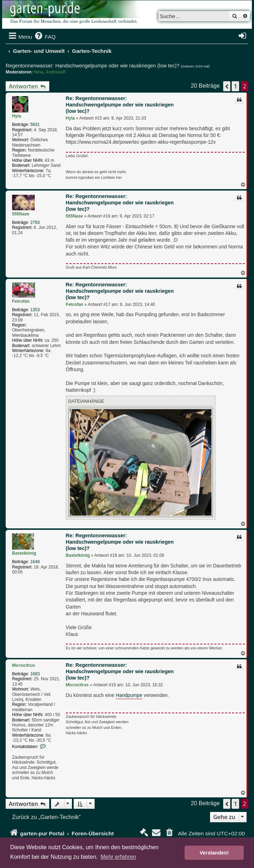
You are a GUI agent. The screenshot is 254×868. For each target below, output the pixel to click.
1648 (35, 562)
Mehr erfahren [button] (118, 857)
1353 (35, 310)
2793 (35, 223)
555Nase (21, 214)
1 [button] (235, 86)
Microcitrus (24, 665)
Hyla (16, 116)
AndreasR (56, 72)
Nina (39, 72)
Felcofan (21, 301)
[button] (227, 86)
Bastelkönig (24, 553)
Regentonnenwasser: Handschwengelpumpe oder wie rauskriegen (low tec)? (92, 66)
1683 (35, 674)
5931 (35, 125)
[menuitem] (45, 37)
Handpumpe (129, 695)
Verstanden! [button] (214, 853)
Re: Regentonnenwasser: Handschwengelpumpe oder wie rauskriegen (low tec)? (120, 105)
